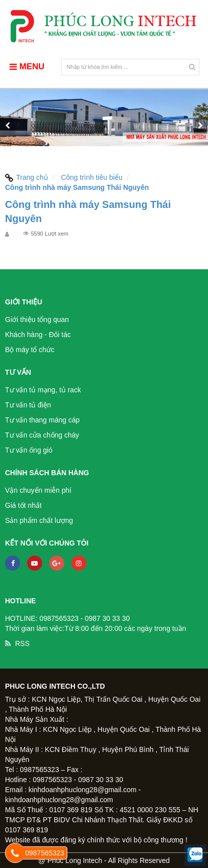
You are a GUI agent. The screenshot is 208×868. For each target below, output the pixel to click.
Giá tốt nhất (23, 505)
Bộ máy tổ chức (30, 350)
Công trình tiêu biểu (91, 177)
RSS (22, 643)
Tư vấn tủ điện (28, 405)
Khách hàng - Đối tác (38, 335)
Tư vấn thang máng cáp (42, 420)
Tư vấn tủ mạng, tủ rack (43, 390)
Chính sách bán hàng (47, 473)
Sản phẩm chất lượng (39, 520)
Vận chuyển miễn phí (38, 490)
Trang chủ (27, 177)
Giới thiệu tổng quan (37, 319)
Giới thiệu (24, 302)
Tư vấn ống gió (29, 450)
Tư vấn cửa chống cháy (42, 435)
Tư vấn (18, 372)
